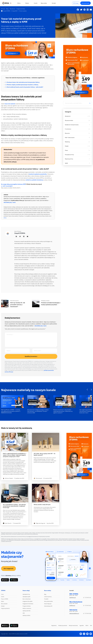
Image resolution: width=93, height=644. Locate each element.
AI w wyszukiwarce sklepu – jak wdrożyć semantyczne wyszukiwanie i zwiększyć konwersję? (14, 506)
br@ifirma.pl (72, 606)
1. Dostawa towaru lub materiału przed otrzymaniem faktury (23, 82)
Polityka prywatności (63, 626)
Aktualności (68, 116)
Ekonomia (67, 133)
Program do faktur (27, 606)
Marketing (67, 142)
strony (5, 218)
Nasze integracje (48, 604)
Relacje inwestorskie (73, 626)
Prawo (66, 150)
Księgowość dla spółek (28, 601)
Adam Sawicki (7, 523)
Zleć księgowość (9, 568)
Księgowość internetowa (28, 604)
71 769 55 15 (87, 598)
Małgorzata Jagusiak (39, 523)
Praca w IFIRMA (5, 599)
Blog (45, 594)
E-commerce (68, 129)
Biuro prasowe (4, 604)
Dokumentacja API (48, 606)
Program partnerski (5, 608)
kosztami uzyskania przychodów (38, 174)
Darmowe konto (85, 3)
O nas (2, 594)
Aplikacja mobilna (26, 615)
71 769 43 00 (87, 613)
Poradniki (46, 599)
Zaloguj (76, 3)
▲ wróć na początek (7, 186)
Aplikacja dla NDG (27, 611)
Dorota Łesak (38, 478)
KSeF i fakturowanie (70, 138)
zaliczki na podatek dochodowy (34, 180)
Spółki (66, 163)
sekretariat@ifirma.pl (74, 613)
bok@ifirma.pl (73, 598)
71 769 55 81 (87, 606)
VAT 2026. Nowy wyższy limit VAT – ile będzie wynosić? (45, 454)
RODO (87, 626)
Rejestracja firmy (69, 159)
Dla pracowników (69, 120)
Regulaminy (54, 626)
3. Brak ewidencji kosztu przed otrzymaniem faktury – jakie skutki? (24, 87)
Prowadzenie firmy (69, 155)
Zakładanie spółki (26, 597)
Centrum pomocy (48, 597)
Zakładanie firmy (26, 594)
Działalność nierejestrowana (72, 125)
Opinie (3, 601)
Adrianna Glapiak (8, 478)
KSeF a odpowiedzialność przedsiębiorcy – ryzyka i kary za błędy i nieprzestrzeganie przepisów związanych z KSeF (15, 455)
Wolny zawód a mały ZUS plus (42, 505)
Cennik (3, 597)
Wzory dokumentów (48, 601)
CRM (24, 613)
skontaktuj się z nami (10, 202)
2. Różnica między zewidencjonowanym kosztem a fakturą (22, 85)
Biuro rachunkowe (27, 599)
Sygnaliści (82, 626)
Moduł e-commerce (27, 608)
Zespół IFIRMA (6, 11)
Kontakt (3, 606)
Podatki (67, 146)
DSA (91, 626)
